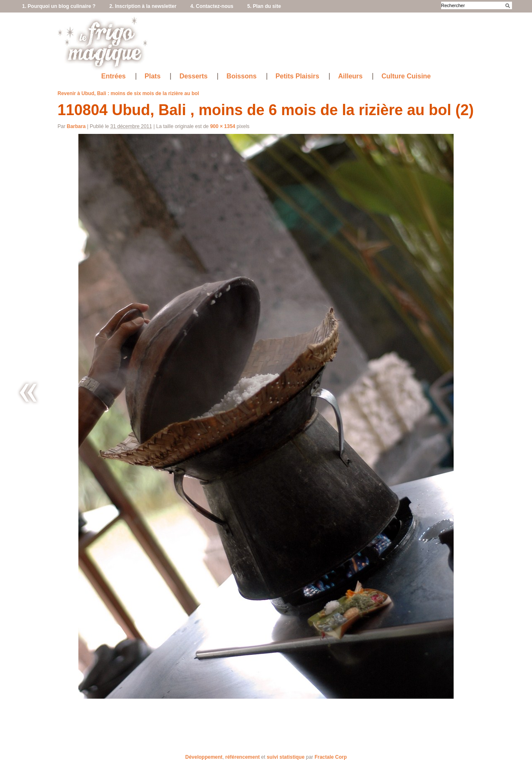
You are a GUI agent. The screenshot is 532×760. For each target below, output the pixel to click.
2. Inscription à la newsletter (143, 6)
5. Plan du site (264, 6)
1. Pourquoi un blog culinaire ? (59, 6)
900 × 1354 (223, 126)
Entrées (114, 76)
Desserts (193, 76)
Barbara (76, 126)
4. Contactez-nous (212, 6)
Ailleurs (350, 76)
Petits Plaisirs (297, 76)
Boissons (241, 76)
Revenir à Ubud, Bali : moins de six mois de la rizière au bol (128, 93)
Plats (153, 76)
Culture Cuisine (406, 76)
